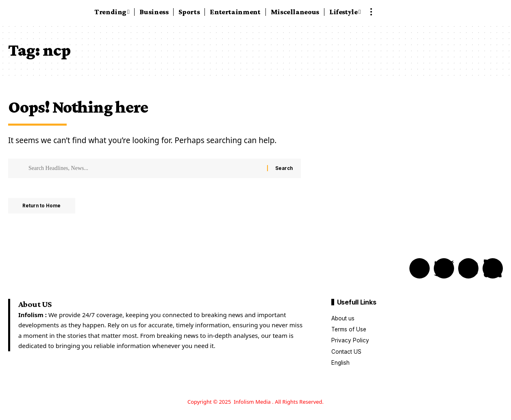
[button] (371, 12)
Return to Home (44, 206)
